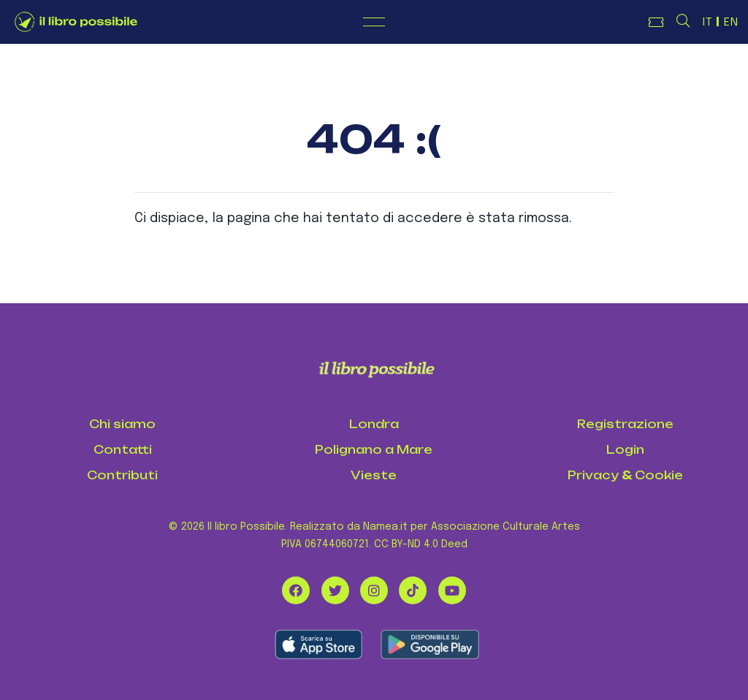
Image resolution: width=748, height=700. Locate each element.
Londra (374, 424)
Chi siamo (122, 424)
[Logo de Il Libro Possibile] (76, 22)
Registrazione (625, 424)
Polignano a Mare (374, 450)
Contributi (122, 475)
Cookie (659, 475)
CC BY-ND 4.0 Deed (421, 544)
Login (625, 450)
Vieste (374, 475)
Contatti (123, 450)
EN (731, 23)
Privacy (593, 475)
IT (708, 23)
